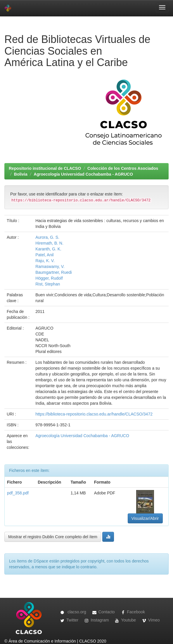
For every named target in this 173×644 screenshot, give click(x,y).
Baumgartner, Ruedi (54, 272)
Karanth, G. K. (48, 249)
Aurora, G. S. (47, 237)
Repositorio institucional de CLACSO (45, 168)
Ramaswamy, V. (50, 266)
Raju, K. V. (45, 261)
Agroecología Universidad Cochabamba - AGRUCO (83, 174)
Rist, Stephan (48, 284)
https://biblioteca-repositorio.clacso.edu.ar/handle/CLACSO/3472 (94, 414)
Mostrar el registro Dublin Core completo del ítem (53, 537)
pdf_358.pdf (18, 493)
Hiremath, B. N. (49, 243)
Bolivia (21, 174)
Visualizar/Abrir (145, 518)
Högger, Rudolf (49, 278)
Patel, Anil (44, 255)
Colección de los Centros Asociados (123, 168)
